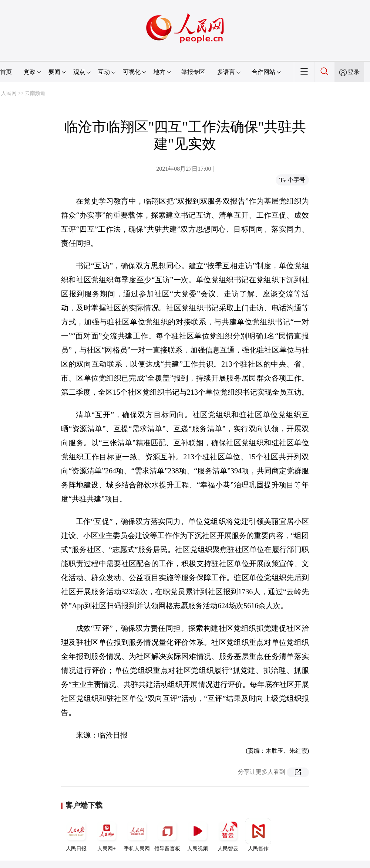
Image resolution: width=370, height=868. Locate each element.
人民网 (9, 93)
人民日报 (76, 835)
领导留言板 (167, 835)
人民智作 (258, 835)
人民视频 (198, 835)
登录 (354, 72)
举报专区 (193, 72)
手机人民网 (137, 835)
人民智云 (228, 835)
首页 (6, 72)
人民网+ (107, 835)
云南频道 (35, 93)
